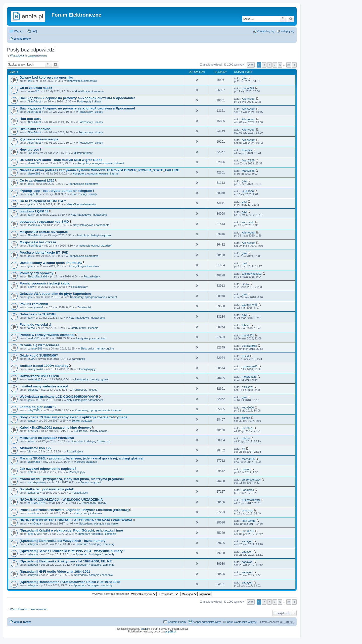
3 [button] (269, 65)
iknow (31, 287)
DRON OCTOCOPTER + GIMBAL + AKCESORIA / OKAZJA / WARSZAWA (76, 520)
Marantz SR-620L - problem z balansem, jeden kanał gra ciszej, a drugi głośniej (81, 458)
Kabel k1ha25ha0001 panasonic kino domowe (56, 427)
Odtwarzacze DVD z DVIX (39, 376)
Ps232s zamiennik (34, 304)
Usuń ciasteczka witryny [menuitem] (242, 622)
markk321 (33, 338)
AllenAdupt (34, 101)
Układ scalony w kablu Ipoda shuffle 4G (51, 263)
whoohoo (33, 513)
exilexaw (33, 390)
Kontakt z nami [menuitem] (177, 622)
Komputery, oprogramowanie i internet (101, 163)
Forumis (32, 153)
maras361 (34, 91)
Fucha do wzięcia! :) (35, 325)
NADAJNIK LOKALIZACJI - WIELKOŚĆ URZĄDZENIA (61, 500)
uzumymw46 (35, 307)
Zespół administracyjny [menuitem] (207, 622)
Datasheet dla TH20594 (38, 314)
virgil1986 (33, 194)
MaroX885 (34, 163)
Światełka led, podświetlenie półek (47, 489)
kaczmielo (34, 225)
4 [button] (275, 65)
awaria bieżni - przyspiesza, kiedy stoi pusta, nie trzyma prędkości (72, 479)
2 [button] (264, 65)
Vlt (29, 451)
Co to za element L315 (37, 180)
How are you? (30, 150)
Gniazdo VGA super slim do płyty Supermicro (55, 294)
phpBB (145, 629)
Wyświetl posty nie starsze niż (124, 594)
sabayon (33, 544)
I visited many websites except (44, 386)
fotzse (31, 328)
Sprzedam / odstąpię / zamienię (90, 441)
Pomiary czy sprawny (36, 273)
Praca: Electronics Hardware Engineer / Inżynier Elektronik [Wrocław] (74, 510)
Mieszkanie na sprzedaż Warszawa (47, 438)
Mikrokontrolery (83, 153)
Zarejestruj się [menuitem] (266, 31)
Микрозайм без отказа (38, 242)
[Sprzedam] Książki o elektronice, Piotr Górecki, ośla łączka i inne (71, 530)
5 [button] (280, 65)
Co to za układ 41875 (36, 88)
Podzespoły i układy (89, 101)
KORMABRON (36, 503)
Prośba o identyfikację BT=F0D (44, 252)
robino (31, 441)
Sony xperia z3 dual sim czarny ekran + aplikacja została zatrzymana (73, 417)
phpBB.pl (171, 632)
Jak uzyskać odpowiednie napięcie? (48, 469)
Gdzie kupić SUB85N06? (39, 355)
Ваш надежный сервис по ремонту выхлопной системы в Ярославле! (77, 98)
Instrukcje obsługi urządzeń (94, 235)
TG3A (31, 359)
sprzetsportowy (37, 482)
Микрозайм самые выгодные (44, 232)
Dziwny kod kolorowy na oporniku (46, 77)
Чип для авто (31, 119)
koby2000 (33, 410)
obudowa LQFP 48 (34, 211)
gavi (30, 81)
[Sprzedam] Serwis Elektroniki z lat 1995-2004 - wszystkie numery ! (72, 551)
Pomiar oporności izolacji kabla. (45, 283)
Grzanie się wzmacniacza (39, 345)
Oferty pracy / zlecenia (85, 328)
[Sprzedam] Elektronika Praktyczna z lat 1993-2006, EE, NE (66, 561)
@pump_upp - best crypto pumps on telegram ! (57, 191)
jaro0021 (33, 431)
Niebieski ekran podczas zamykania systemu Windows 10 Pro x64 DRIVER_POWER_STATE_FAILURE (99, 170)
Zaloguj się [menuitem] (287, 31)
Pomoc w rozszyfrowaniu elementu (47, 335)
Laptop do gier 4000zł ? (38, 407)
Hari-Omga (34, 523)
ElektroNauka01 (37, 276)
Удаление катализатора (39, 139)
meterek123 (35, 379)
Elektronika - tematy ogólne (97, 348)
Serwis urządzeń (82, 421)
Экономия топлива (35, 129)
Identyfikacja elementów (82, 81)
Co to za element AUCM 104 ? (43, 201)
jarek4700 (33, 534)
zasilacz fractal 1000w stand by (44, 366)
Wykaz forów (22, 39)
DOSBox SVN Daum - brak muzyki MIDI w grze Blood (61, 160)
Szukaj (284, 19)
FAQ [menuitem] (34, 31)
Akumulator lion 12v (35, 448)
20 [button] (289, 65)
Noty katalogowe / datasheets (88, 215)
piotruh (32, 472)
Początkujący (92, 276)
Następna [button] (294, 65)
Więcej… (20, 31)
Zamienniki (84, 307)
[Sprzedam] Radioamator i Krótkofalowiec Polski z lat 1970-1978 (70, 582)
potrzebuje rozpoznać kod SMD (44, 222)
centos (31, 421)
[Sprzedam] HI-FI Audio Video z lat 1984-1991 (55, 572)
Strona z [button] (251, 65)
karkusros (33, 493)
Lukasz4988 (35, 348)
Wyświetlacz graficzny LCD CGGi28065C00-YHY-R (59, 397)
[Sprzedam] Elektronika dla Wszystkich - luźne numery (63, 541)
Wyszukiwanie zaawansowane (291, 19)
